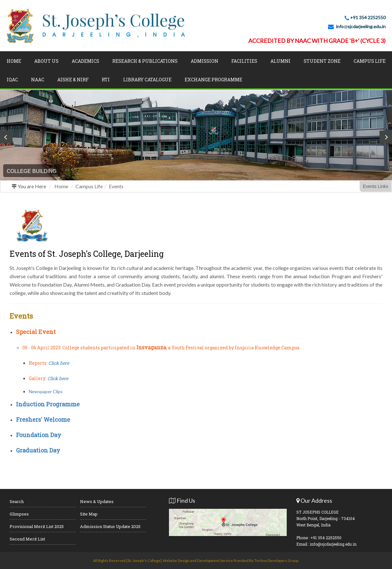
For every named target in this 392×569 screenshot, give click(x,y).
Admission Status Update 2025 (110, 526)
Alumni (280, 61)
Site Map (89, 514)
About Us (46, 61)
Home (14, 61)
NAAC (38, 80)
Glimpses (19, 514)
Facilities (244, 61)
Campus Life (370, 61)
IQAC (12, 80)
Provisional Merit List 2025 (37, 526)
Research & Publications (145, 61)
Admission (204, 61)
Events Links (376, 186)
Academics (85, 61)
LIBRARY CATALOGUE (147, 80)
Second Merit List (27, 539)
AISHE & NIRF (73, 80)
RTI (106, 80)
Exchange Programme (213, 80)
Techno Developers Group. (277, 561)
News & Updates (97, 501)
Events (116, 186)
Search (17, 501)
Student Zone (322, 61)
